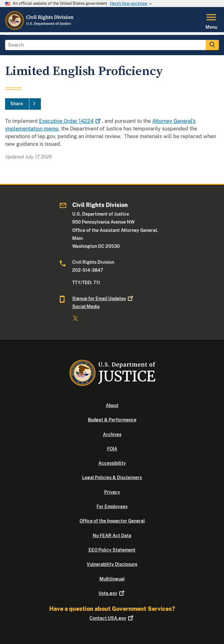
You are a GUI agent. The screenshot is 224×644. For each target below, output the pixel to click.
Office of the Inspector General (112, 521)
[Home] (40, 28)
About (112, 405)
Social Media (86, 307)
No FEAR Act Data (112, 536)
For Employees (112, 507)
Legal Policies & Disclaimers (112, 477)
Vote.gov (112, 593)
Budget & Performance (112, 420)
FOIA (112, 449)
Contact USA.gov (112, 618)
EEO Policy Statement (112, 550)
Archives (112, 434)
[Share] (23, 104)
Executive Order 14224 (70, 121)
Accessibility (112, 463)
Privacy (112, 492)
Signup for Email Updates (103, 299)
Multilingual (112, 579)
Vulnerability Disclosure (112, 564)
